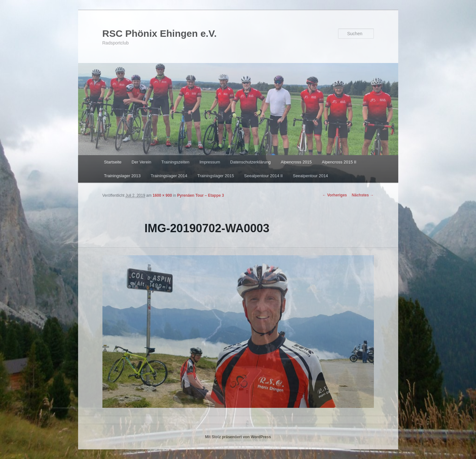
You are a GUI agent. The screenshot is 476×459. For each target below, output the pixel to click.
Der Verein (141, 162)
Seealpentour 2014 (311, 176)
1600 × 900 (162, 195)
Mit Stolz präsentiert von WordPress (238, 437)
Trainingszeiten (175, 162)
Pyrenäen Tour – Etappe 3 (201, 195)
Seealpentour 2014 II (264, 176)
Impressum (210, 162)
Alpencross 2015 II (339, 162)
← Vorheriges (335, 195)
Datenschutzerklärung (250, 162)
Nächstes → (363, 195)
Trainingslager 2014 (169, 176)
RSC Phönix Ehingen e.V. (160, 33)
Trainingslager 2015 (216, 176)
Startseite (113, 162)
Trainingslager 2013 (122, 176)
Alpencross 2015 (296, 162)
